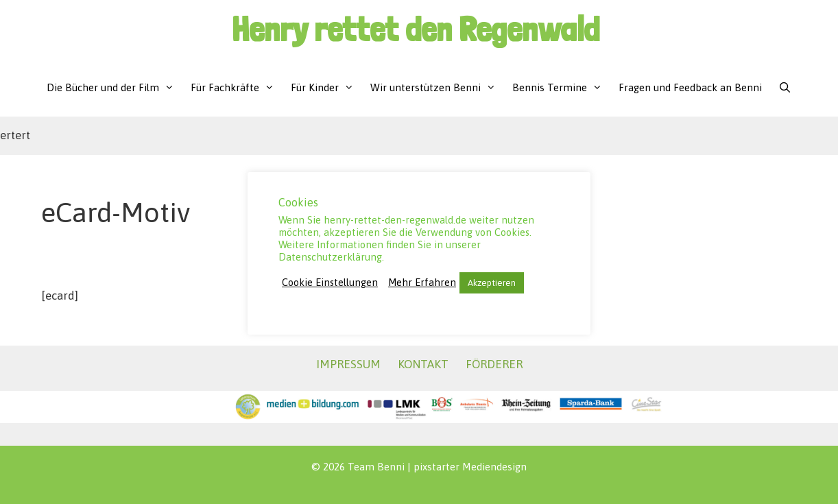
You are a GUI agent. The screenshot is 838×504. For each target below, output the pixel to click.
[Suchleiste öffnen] (785, 87)
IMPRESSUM (348, 364)
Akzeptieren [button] (492, 283)
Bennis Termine (561, 87)
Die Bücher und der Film (115, 87)
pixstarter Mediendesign (470, 467)
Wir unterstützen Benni (437, 87)
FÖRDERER (494, 364)
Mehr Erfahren (422, 282)
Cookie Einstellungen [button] (330, 282)
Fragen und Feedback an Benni (690, 87)
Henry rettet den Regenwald (416, 29)
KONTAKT (423, 364)
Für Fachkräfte (237, 87)
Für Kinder (326, 87)
